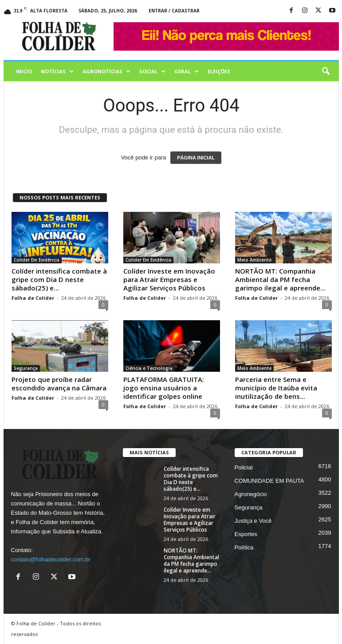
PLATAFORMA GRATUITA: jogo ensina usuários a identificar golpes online (164, 388)
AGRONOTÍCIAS (106, 72)
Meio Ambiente (254, 260)
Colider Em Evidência (37, 260)
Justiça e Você (253, 521)
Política (244, 547)
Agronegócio (251, 494)
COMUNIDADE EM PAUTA (269, 481)
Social (152, 72)
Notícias (57, 72)
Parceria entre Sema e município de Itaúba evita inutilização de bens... (276, 388)
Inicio (24, 71)
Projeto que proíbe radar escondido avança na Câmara (59, 384)
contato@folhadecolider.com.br (51, 559)
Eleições (219, 71)
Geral (187, 72)
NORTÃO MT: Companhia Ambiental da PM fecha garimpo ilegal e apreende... (280, 279)
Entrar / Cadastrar (174, 11)
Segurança (26, 368)
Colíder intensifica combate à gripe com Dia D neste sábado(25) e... (59, 279)
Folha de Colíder (33, 298)
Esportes (246, 534)
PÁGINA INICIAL (196, 158)
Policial (244, 467)
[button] (326, 72)
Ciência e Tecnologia (149, 368)
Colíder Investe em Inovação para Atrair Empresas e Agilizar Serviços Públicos (169, 279)
